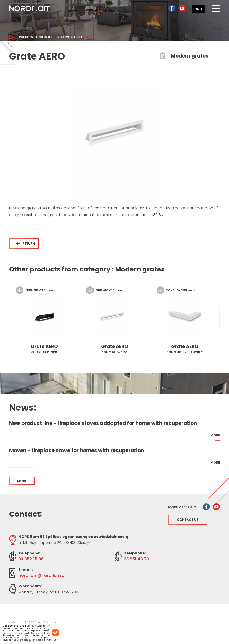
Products (25, 37)
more (215, 437)
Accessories (45, 37)
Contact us (188, 520)
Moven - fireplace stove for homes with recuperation (77, 451)
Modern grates (69, 37)
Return (25, 244)
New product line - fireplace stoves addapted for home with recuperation (103, 423)
